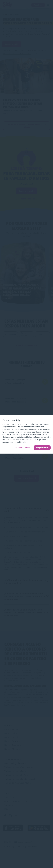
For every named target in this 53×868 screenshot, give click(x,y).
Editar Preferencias (23, 448)
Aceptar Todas (42, 448)
